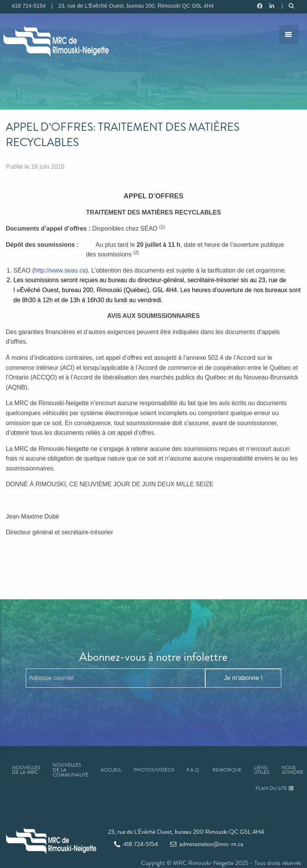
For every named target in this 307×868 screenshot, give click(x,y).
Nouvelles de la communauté (71, 770)
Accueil (111, 770)
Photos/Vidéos (154, 770)
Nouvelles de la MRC (26, 770)
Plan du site (275, 788)
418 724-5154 (136, 844)
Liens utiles (262, 770)
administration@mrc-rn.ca (207, 844)
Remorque (227, 770)
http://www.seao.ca (60, 270)
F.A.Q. (193, 770)
